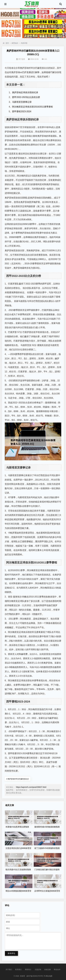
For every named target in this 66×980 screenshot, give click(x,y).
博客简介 (28, 970)
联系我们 (18, 970)
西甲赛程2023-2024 (22, 111)
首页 (6, 43)
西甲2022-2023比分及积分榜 (26, 97)
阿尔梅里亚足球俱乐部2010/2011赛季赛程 (32, 107)
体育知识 (15, 43)
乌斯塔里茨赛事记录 (22, 102)
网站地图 (49, 976)
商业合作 (57, 970)
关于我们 (9, 970)
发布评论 (11, 953)
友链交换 (48, 970)
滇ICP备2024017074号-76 (36, 976)
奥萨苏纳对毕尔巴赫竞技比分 (18, 779)
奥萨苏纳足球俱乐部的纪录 (25, 92)
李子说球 (21, 59)
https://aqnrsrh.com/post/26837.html (31, 787)
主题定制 (38, 970)
